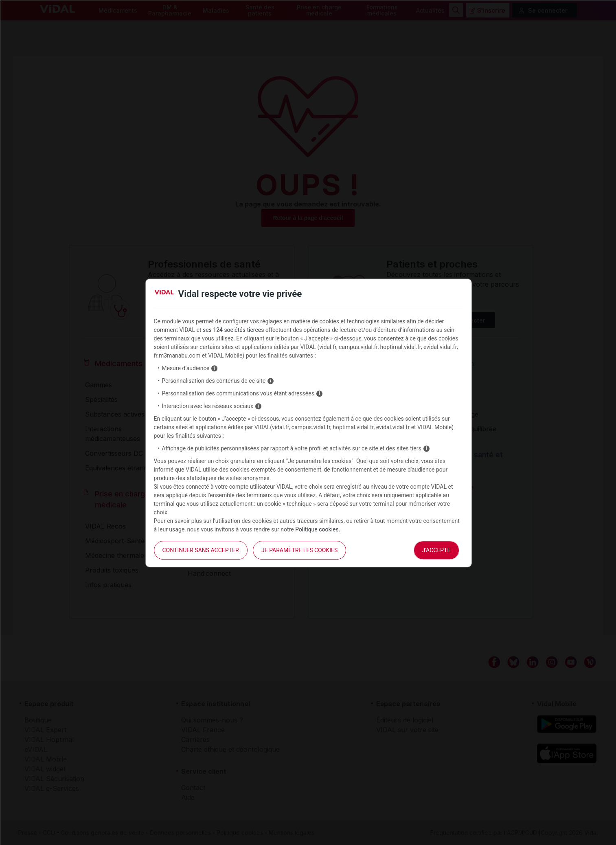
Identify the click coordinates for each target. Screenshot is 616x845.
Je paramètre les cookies (299, 550)
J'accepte (436, 550)
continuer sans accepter (201, 550)
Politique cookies (317, 529)
